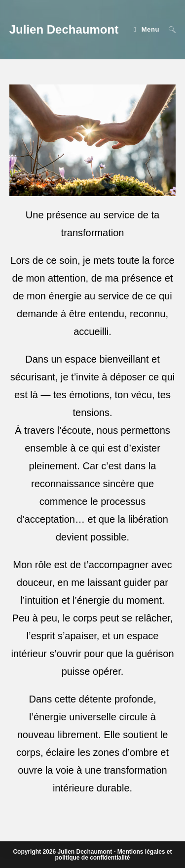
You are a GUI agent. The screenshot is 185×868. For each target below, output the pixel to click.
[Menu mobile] (148, 29)
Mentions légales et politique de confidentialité (113, 855)
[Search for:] (168, 29)
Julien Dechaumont (64, 29)
